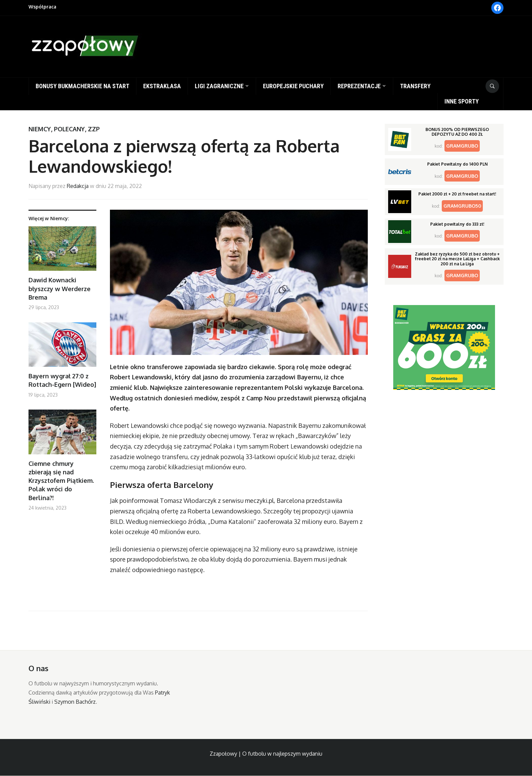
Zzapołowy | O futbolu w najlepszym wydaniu (266, 754)
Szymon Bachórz (75, 702)
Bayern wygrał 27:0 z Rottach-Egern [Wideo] (62, 380)
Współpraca (42, 7)
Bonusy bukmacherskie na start (82, 86)
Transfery (415, 86)
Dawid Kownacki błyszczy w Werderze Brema (60, 288)
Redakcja (78, 186)
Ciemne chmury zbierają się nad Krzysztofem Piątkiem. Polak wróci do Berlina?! (61, 481)
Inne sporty (462, 101)
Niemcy (40, 129)
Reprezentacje (359, 86)
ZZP (94, 129)
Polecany (69, 129)
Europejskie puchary (293, 86)
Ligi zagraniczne (219, 86)
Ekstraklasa (162, 86)
